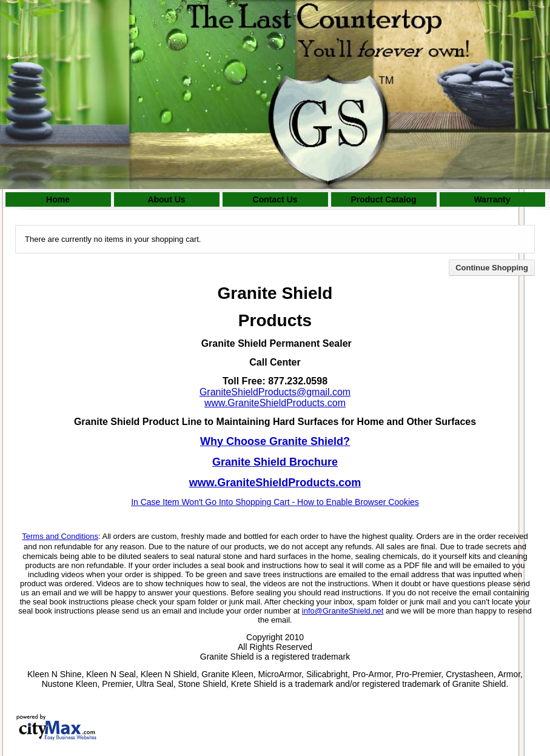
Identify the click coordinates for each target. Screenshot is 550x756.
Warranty (492, 199)
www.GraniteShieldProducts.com (275, 403)
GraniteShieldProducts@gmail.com (275, 392)
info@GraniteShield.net (343, 611)
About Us (166, 199)
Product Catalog (383, 199)
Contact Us (275, 199)
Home (58, 199)
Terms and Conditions (60, 536)
